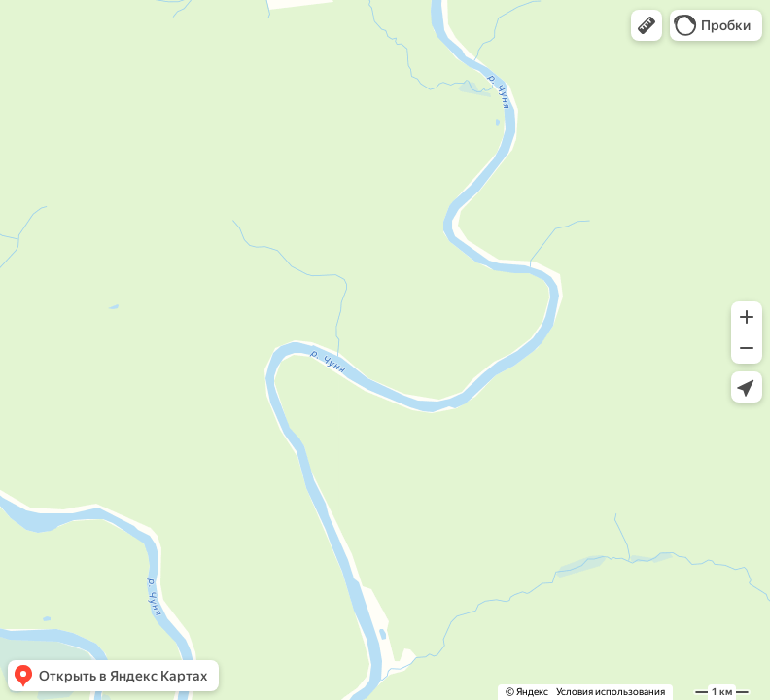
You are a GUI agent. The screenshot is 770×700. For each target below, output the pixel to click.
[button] (647, 25)
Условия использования (611, 692)
